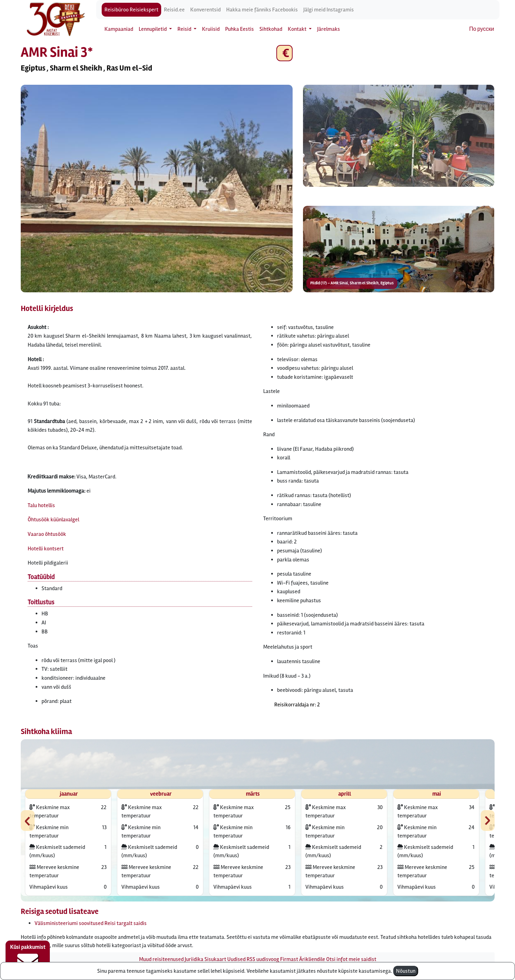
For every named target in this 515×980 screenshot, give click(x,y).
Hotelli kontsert (46, 549)
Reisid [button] (185, 29)
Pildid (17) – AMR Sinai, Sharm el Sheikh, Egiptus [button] (352, 283)
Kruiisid (211, 29)
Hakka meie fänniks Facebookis (262, 10)
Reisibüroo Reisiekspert (131, 10)
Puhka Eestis (240, 29)
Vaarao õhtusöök (47, 534)
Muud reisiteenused (161, 959)
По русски (482, 29)
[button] (157, 189)
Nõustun (406, 971)
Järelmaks (329, 29)
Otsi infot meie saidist (351, 959)
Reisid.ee (174, 10)
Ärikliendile (312, 959)
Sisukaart (215, 959)
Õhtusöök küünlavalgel (53, 520)
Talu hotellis (41, 505)
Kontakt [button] (298, 29)
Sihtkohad (271, 29)
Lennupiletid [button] (153, 29)
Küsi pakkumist (28, 958)
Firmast (289, 959)
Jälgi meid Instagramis (329, 10)
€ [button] (284, 53)
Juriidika (194, 959)
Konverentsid (205, 10)
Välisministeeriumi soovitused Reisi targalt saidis (91, 923)
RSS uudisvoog (263, 959)
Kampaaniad (119, 29)
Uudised (236, 959)
